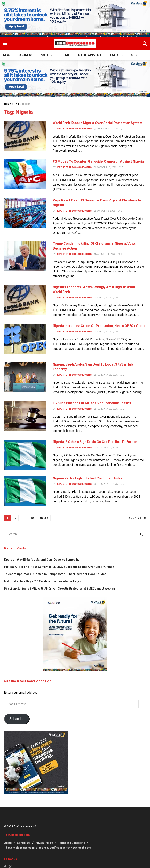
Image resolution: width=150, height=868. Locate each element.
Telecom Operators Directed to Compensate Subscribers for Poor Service (55, 574)
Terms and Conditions (71, 843)
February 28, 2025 (106, 375)
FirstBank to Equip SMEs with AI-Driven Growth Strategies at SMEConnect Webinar (60, 589)
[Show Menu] (5, 43)
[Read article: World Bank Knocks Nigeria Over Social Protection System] (25, 136)
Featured (116, 55)
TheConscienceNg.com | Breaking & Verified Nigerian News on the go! (47, 848)
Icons (135, 55)
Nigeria (26, 104)
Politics (47, 55)
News (7, 55)
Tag (17, 104)
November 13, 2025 (106, 129)
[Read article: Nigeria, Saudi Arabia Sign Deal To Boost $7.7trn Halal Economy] (25, 377)
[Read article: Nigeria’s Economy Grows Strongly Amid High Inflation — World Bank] (25, 300)
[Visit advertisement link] (75, 19)
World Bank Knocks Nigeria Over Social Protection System (98, 123)
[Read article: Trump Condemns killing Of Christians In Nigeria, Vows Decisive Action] (25, 256)
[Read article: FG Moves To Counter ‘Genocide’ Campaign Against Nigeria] (25, 174)
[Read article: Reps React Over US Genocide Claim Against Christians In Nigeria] (25, 213)
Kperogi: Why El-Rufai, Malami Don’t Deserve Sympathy (42, 560)
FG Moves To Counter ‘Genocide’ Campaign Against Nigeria (98, 161)
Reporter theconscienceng (74, 129)
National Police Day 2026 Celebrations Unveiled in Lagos (43, 581)
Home (8, 104)
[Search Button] (145, 43)
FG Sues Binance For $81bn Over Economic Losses (92, 403)
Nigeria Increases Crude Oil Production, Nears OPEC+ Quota (99, 326)
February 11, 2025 (106, 484)
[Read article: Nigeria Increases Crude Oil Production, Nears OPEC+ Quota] (25, 339)
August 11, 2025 (105, 254)
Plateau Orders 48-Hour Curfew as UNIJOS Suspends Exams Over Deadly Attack (59, 567)
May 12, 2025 (102, 298)
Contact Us (24, 843)
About (8, 843)
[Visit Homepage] (75, 43)
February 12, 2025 (106, 447)
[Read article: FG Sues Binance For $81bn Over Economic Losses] (25, 416)
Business (26, 55)
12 (32, 518)
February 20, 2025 (106, 409)
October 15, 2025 (105, 167)
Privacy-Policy (44, 843)
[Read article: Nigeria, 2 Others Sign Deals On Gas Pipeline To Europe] (25, 455)
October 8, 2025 (105, 211)
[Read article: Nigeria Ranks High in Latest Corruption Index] (25, 491)
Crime (65, 55)
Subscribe (17, 719)
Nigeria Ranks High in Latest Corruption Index (87, 478)
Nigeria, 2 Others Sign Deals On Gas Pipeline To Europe (95, 442)
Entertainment (89, 55)
